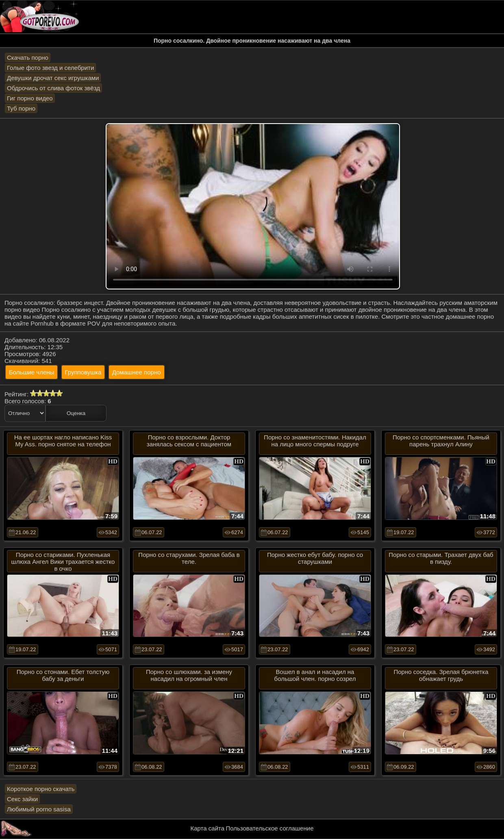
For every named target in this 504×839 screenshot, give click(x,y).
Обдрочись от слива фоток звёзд (53, 88)
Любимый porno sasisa (39, 809)
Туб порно (21, 108)
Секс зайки (22, 799)
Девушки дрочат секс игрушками (53, 78)
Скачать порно (28, 58)
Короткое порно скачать (41, 789)
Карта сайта (208, 828)
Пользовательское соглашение (269, 828)
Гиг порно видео (30, 98)
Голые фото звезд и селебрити (50, 68)
